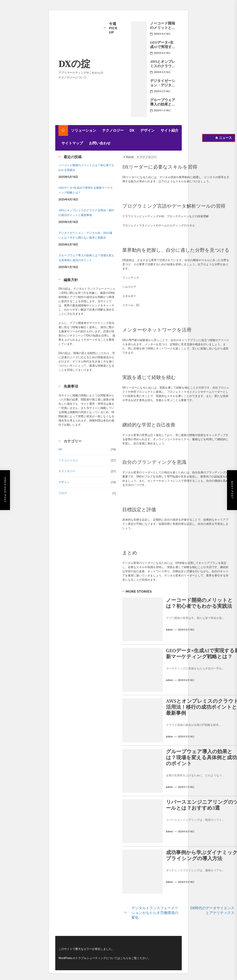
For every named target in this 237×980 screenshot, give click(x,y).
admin (169, 630)
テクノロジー (113, 130)
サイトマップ (72, 143)
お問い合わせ (100, 143)
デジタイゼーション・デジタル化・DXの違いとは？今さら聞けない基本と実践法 (85, 235)
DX (132, 130)
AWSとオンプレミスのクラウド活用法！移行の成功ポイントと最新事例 (86, 213)
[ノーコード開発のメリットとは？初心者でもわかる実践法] (139, 31)
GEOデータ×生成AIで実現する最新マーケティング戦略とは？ (163, 49)
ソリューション (84, 130)
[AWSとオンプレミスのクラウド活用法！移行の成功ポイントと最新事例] (139, 69)
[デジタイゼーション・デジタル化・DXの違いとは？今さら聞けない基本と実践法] (139, 88)
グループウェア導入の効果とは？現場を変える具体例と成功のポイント (201, 758)
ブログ (63, 493)
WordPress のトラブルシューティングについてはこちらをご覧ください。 (105, 958)
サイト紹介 (170, 130)
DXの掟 (74, 64)
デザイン (147, 130)
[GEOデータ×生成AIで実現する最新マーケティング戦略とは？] (139, 50)
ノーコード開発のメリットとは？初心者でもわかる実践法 (163, 30)
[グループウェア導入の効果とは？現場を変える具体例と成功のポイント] (139, 108)
